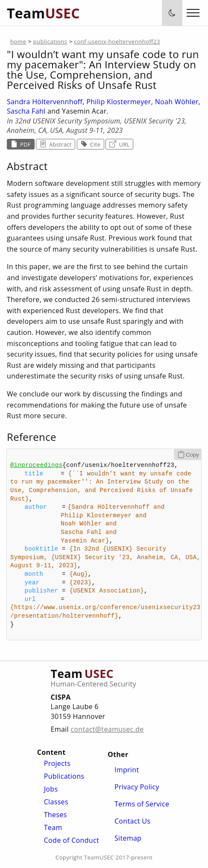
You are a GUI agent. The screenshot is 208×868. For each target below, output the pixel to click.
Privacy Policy (137, 787)
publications (50, 41)
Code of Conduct (72, 840)
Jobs (51, 789)
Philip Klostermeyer (119, 102)
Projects (57, 763)
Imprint (127, 770)
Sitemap (128, 838)
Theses (56, 815)
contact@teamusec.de (107, 729)
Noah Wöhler (177, 102)
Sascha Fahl (26, 111)
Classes (56, 802)
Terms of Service (142, 804)
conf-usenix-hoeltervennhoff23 (117, 41)
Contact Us (132, 821)
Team (53, 827)
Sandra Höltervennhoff (45, 102)
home (18, 41)
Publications (64, 776)
